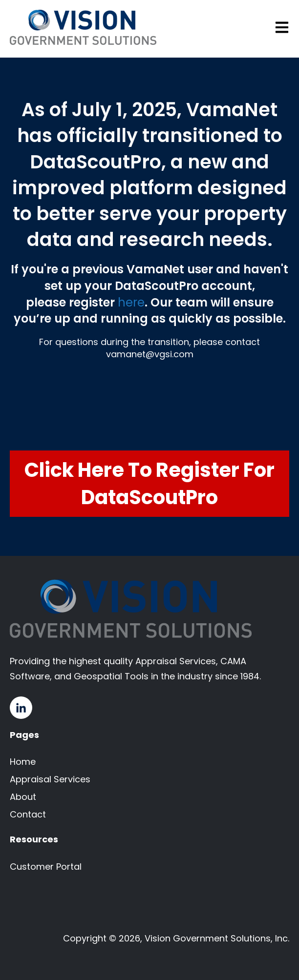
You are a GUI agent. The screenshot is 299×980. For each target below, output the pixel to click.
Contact (28, 814)
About (23, 797)
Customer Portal (46, 867)
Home (23, 762)
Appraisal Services (50, 779)
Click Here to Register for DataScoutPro (149, 484)
